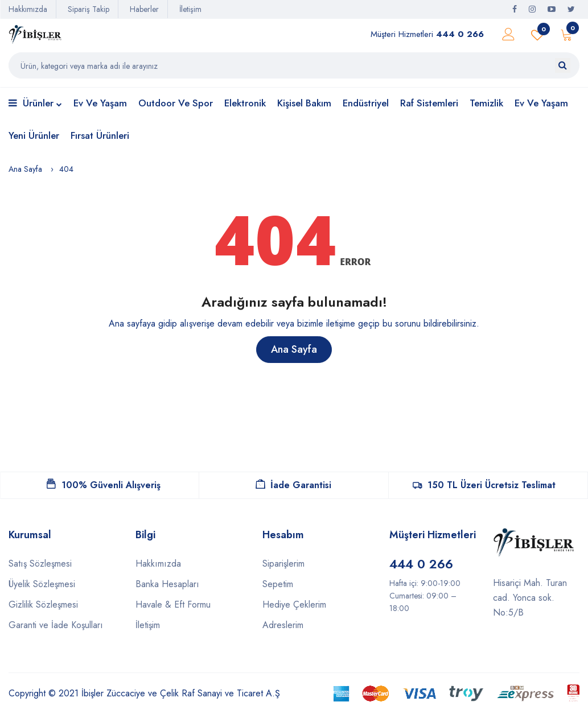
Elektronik (245, 103)
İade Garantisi (293, 485)
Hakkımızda (28, 9)
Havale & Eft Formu (173, 604)
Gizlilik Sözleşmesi (43, 604)
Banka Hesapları (167, 584)
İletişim (190, 9)
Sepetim (278, 584)
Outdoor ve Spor (176, 103)
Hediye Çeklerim (294, 604)
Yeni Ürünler (34, 135)
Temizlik (486, 103)
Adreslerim (283, 625)
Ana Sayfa (25, 169)
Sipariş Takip (89, 9)
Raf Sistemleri (429, 103)
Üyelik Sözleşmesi (42, 584)
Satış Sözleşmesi (40, 564)
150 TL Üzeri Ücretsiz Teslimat (484, 485)
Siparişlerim (283, 564)
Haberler (144, 9)
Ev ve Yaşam (100, 103)
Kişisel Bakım (304, 103)
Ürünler (35, 104)
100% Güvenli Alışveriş (104, 485)
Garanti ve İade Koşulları (56, 625)
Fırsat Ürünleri (100, 135)
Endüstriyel (366, 103)
